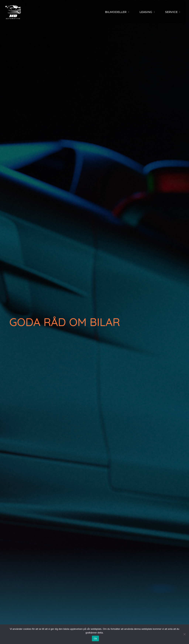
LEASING (142, 12)
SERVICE (170, 12)
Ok (95, 639)
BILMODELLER (110, 12)
